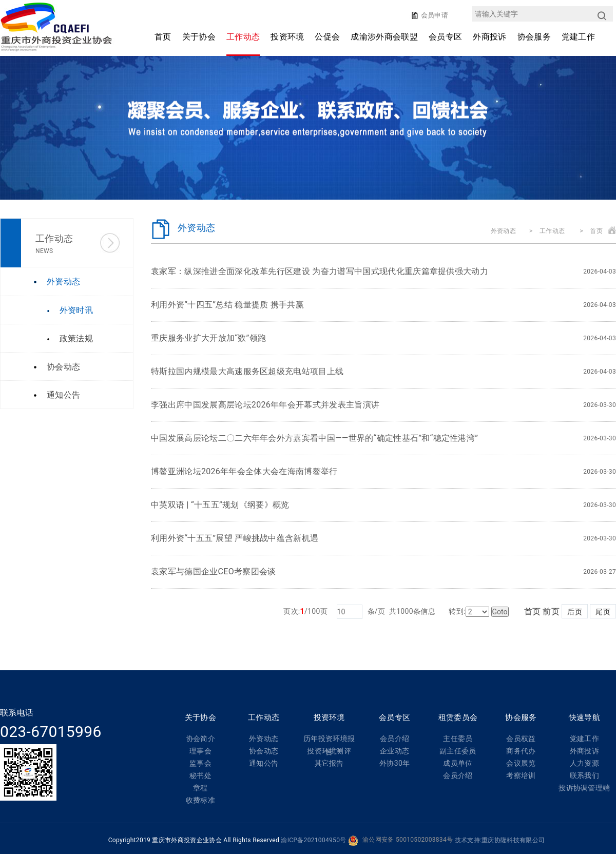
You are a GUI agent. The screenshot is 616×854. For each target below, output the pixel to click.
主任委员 (458, 739)
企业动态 (394, 751)
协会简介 (200, 739)
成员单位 (458, 763)
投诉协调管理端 (584, 788)
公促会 (327, 37)
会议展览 (521, 763)
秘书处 (200, 775)
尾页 (603, 612)
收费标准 (200, 800)
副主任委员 (458, 751)
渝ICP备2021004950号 (313, 840)
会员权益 (521, 739)
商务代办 (521, 751)
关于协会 (199, 37)
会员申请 (434, 15)
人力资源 (584, 763)
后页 (575, 612)
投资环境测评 (329, 751)
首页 (163, 37)
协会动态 (264, 751)
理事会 (200, 751)
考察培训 (521, 775)
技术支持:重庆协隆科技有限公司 (500, 840)
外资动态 (503, 231)
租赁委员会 (458, 717)
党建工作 (578, 37)
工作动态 (243, 37)
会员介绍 (394, 739)
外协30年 (394, 763)
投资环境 (287, 37)
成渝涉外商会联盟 (384, 37)
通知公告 (264, 763)
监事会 (200, 763)
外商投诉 (489, 37)
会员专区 (445, 37)
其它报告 (329, 763)
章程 (200, 788)
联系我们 (584, 775)
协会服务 (534, 37)
